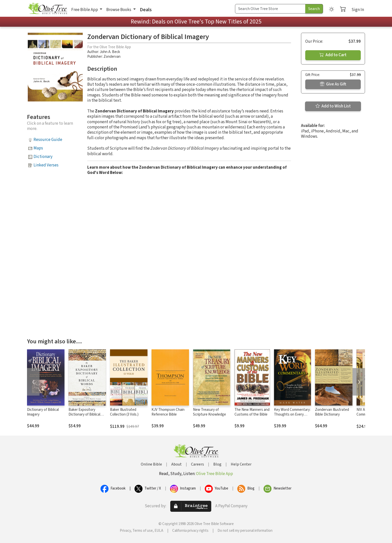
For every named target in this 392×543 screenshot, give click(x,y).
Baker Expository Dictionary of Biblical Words (84, 414)
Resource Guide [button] (48, 140)
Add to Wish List (333, 106)
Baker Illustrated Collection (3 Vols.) (124, 412)
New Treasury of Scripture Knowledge (209, 412)
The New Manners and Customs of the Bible (252, 412)
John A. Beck (110, 52)
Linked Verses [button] (46, 165)
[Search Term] (270, 9)
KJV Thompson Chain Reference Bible (168, 412)
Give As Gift (333, 84)
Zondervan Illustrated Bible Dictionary (332, 412)
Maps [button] (38, 148)
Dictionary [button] (43, 157)
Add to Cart (333, 55)
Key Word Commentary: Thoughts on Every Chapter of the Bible (292, 414)
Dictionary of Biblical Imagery (43, 412)
